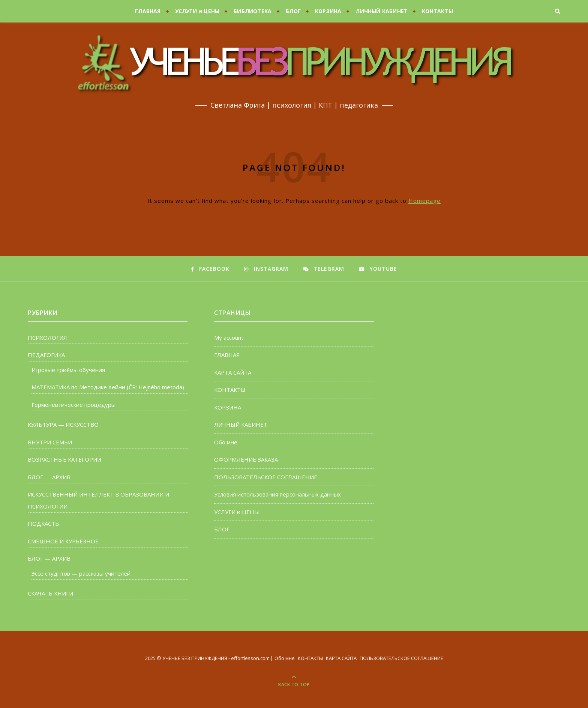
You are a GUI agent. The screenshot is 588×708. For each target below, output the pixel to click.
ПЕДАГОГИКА (46, 355)
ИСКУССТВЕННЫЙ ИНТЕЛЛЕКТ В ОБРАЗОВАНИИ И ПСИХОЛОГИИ (98, 500)
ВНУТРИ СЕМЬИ (50, 442)
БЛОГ (293, 11)
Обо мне (226, 442)
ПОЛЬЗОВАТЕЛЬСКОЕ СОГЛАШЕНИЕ (266, 477)
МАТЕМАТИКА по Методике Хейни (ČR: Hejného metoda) (108, 387)
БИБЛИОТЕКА (253, 11)
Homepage (424, 201)
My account (229, 337)
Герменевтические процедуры (73, 405)
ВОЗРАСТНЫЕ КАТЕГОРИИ (64, 459)
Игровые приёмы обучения (68, 370)
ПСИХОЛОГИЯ (47, 337)
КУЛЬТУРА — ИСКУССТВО (63, 424)
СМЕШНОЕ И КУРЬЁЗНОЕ (63, 541)
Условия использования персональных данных (277, 494)
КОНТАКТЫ (437, 11)
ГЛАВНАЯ (148, 11)
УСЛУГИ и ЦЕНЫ (197, 11)
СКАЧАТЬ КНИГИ (50, 593)
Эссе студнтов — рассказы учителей (81, 573)
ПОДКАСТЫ (44, 523)
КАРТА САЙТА (233, 372)
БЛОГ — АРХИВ (49, 477)
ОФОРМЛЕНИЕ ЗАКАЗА (246, 459)
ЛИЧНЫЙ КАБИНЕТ (382, 11)
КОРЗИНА (328, 11)
